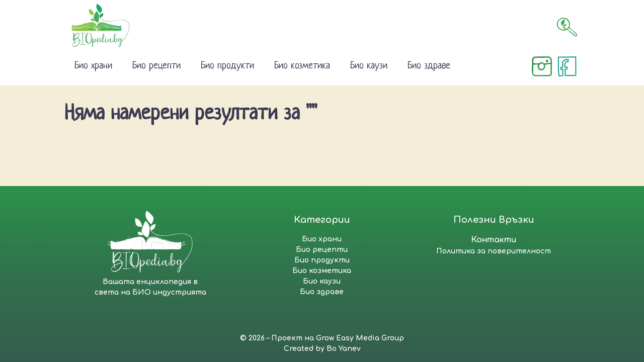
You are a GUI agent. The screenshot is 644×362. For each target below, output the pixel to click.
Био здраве (429, 66)
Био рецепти (156, 66)
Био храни (93, 66)
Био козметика (302, 66)
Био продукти (227, 66)
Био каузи (369, 66)
